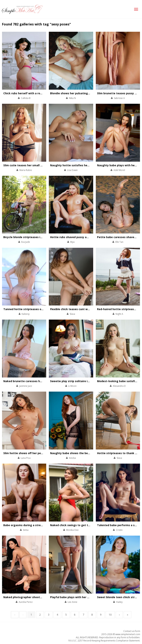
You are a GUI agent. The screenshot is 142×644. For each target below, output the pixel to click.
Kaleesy (26, 314)
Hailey (119, 602)
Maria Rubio (26, 170)
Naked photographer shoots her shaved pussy (34, 597)
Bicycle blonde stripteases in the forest (30, 237)
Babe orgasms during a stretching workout (32, 525)
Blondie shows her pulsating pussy (73, 93)
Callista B (26, 98)
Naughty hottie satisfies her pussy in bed (78, 165)
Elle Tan (119, 242)
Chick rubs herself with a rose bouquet (29, 93)
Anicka (72, 458)
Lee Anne (72, 602)
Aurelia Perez (26, 602)
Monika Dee (72, 530)
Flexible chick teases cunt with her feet (77, 309)
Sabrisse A (119, 98)
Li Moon (72, 386)
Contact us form (132, 631)
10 (110, 615)
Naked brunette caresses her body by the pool (34, 381)
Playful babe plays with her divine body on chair (82, 597)
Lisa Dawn (72, 170)
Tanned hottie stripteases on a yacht (28, 309)
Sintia (26, 530)
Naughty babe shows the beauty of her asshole (82, 453)
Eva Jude (26, 242)
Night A (119, 314)
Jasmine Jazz (26, 386)
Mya (72, 242)
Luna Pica (26, 458)
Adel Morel (119, 170)
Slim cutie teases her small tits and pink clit (33, 165)
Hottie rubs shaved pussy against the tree (79, 237)
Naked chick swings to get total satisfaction (80, 525)
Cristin (119, 530)
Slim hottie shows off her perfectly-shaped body (36, 453)
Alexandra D (119, 386)
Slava (72, 314)
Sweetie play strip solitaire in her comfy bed (80, 381)
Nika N (72, 98)
